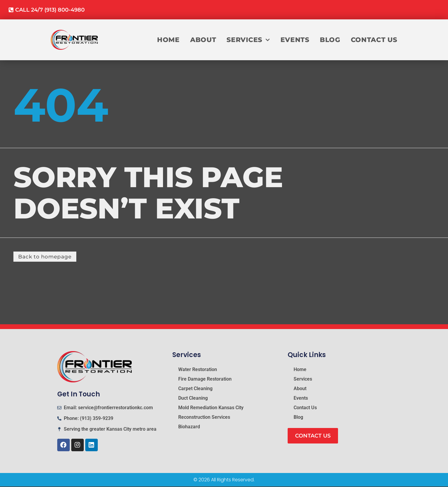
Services (248, 42)
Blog (330, 42)
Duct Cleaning (193, 399)
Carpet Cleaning (195, 389)
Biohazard (189, 427)
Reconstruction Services (204, 418)
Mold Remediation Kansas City (211, 408)
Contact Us (374, 42)
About (203, 42)
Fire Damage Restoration (205, 380)
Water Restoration (198, 370)
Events (295, 42)
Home (168, 42)
